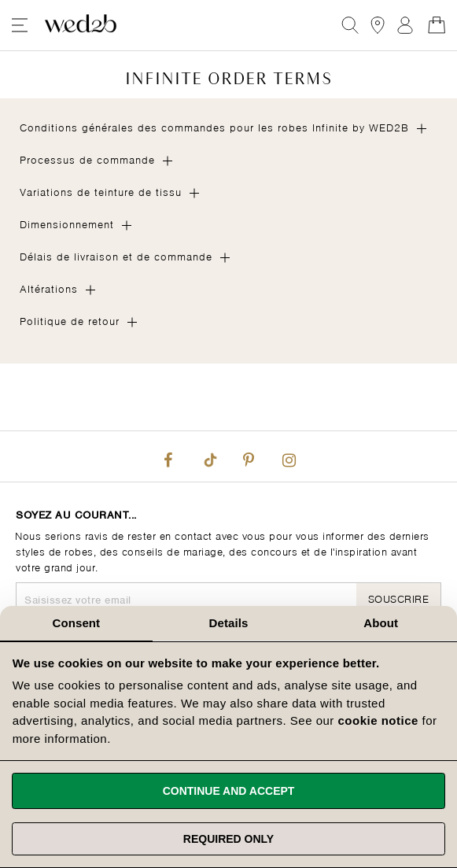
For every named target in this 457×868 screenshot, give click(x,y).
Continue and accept (229, 791)
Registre (405, 25)
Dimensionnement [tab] (67, 223)
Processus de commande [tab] (87, 159)
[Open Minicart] (437, 25)
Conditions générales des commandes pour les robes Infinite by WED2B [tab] (214, 126)
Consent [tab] (76, 623)
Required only (228, 839)
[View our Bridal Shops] (378, 25)
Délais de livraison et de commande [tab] (116, 255)
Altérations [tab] (49, 288)
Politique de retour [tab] (70, 320)
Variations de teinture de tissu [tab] (101, 191)
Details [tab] (229, 623)
